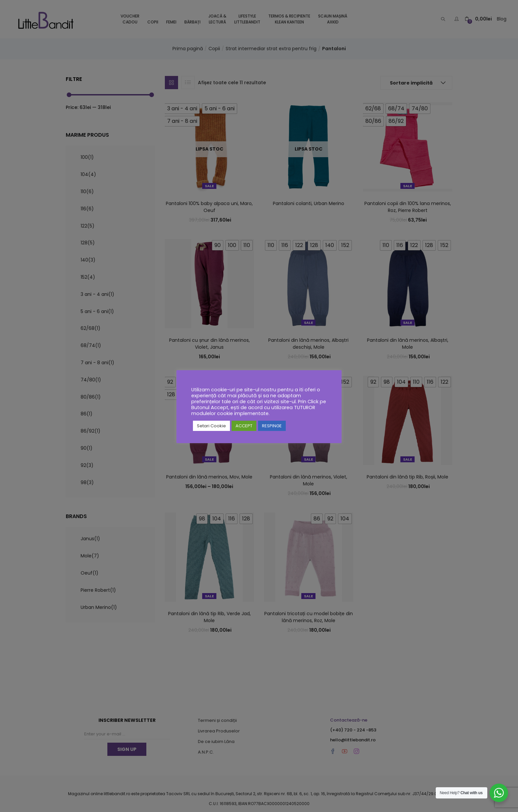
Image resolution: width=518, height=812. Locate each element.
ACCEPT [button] (244, 426)
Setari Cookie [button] (211, 426)
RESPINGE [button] (272, 426)
